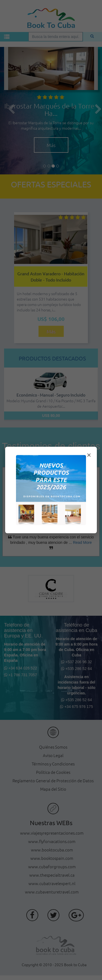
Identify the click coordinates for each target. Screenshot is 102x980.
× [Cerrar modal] (89, 455)
